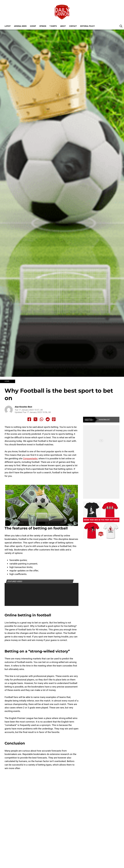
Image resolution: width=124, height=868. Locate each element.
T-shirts (53, 26)
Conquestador (30, 458)
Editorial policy (87, 26)
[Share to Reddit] (48, 419)
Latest (8, 26)
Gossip (33, 26)
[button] (121, 26)
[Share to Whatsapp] (42, 419)
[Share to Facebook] (29, 419)
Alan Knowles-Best (23, 407)
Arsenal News (20, 26)
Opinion (43, 26)
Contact (73, 26)
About (63, 26)
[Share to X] (35, 419)
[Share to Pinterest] (54, 419)
